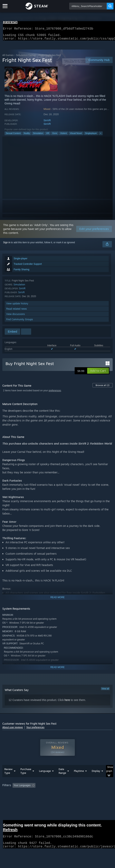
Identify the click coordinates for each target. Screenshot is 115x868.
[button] (98, 373)
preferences (55, 393)
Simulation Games (26, 57)
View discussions (16, 316)
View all (105, 691)
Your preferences (35, 730)
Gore (55, 136)
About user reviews (13, 730)
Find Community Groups (20, 322)
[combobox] (88, 6)
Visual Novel (76, 136)
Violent (64, 136)
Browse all (103, 388)
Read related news (17, 311)
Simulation (38, 136)
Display (96, 773)
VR (48, 136)
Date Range (62, 773)
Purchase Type (26, 773)
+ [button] (101, 136)
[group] (58, 788)
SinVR (47, 123)
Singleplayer (91, 136)
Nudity (27, 136)
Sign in (7, 245)
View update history (17, 306)
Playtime (79, 773)
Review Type (8, 773)
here (67, 702)
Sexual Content (13, 136)
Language (45, 773)
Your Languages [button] (22, 788)
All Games (8, 57)
